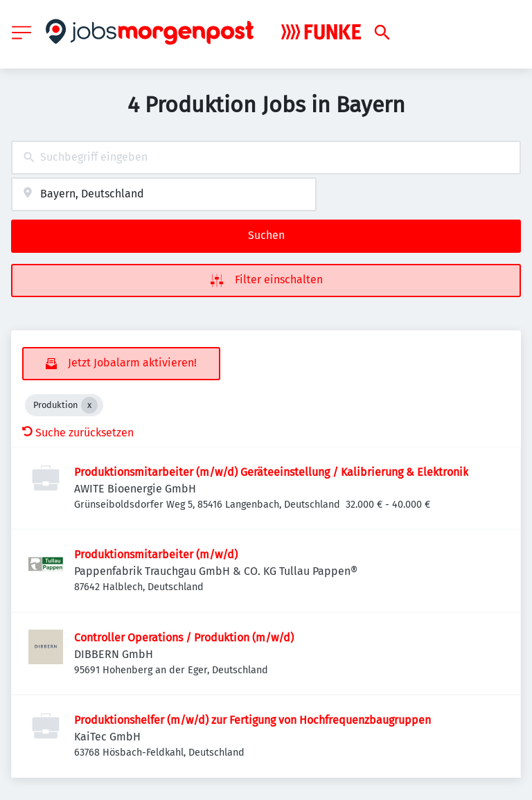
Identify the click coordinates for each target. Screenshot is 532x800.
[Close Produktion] (89, 405)
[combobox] (266, 158)
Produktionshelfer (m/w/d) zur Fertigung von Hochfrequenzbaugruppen (252, 720)
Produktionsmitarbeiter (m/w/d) (156, 554)
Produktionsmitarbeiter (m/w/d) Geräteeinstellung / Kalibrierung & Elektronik (271, 472)
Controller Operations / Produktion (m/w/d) (184, 638)
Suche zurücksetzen (78, 433)
